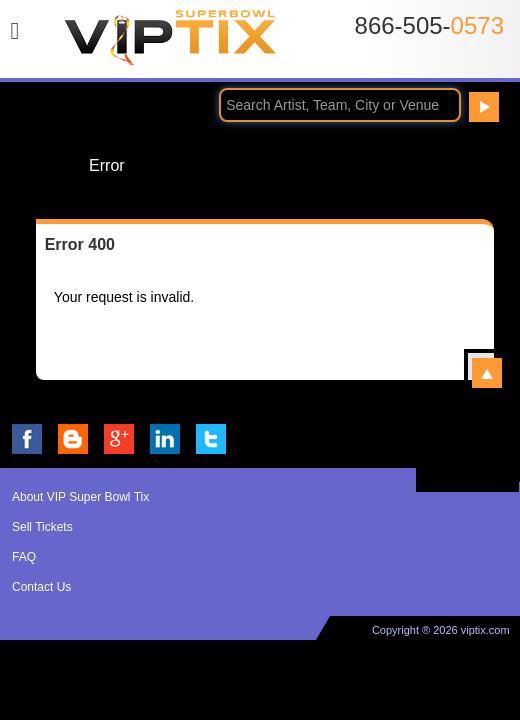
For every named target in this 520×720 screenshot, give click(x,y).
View (487, 373)
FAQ (24, 557)
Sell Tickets (42, 527)
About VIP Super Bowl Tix (80, 497)
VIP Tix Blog (73, 439)
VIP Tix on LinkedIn (165, 439)
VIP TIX (171, 43)
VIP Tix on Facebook (27, 439)
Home (47, 164)
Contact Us (41, 587)
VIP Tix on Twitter (211, 439)
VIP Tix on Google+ (119, 439)
